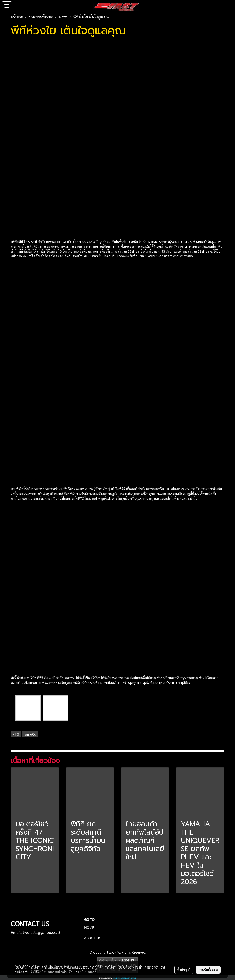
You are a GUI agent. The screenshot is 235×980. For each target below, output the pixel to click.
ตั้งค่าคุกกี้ (184, 970)
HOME (89, 927)
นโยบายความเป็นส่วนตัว (56, 972)
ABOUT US (93, 938)
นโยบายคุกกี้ (88, 972)
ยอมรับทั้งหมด (208, 970)
